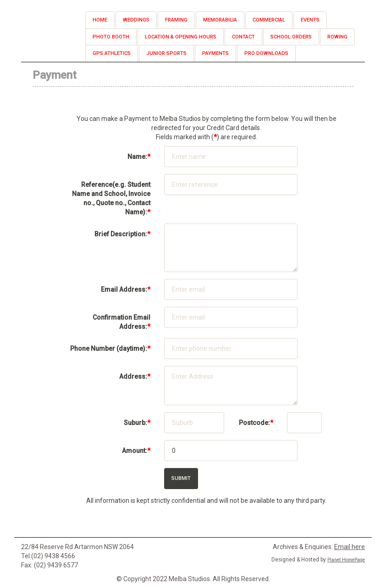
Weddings (136, 20)
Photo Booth (111, 37)
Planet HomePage (346, 560)
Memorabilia (220, 20)
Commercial (269, 20)
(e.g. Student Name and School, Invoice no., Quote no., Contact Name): (111, 198)
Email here (350, 547)
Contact (243, 37)
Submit (181, 478)
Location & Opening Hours (181, 37)
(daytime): (110, 348)
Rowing (337, 37)
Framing (176, 20)
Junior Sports (166, 53)
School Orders (291, 37)
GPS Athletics (112, 53)
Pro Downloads (266, 53)
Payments (215, 53)
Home (100, 20)
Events (310, 20)
